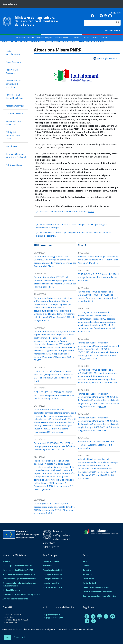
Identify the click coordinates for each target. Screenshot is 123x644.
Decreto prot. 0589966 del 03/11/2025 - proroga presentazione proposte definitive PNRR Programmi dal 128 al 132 (54, 446)
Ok (8, 637)
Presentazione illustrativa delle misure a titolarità (65, 212)
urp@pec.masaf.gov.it (54, 617)
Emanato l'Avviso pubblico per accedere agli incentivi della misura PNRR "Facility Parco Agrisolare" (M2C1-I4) (98, 260)
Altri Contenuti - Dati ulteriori (60, 41)
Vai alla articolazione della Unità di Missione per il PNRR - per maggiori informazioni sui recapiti (72, 226)
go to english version (105, 58)
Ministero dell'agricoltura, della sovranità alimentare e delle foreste (36, 21)
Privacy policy (20, 637)
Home (4, 41)
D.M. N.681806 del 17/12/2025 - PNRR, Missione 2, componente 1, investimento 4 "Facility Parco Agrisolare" (54, 395)
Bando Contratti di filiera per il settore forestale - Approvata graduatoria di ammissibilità (96, 445)
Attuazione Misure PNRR (91, 41)
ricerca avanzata (112, 30)
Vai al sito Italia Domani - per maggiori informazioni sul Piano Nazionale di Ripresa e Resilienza (73, 234)
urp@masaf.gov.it (52, 615)
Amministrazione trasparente (26, 41)
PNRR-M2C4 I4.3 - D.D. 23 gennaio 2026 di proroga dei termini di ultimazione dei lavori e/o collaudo (98, 277)
